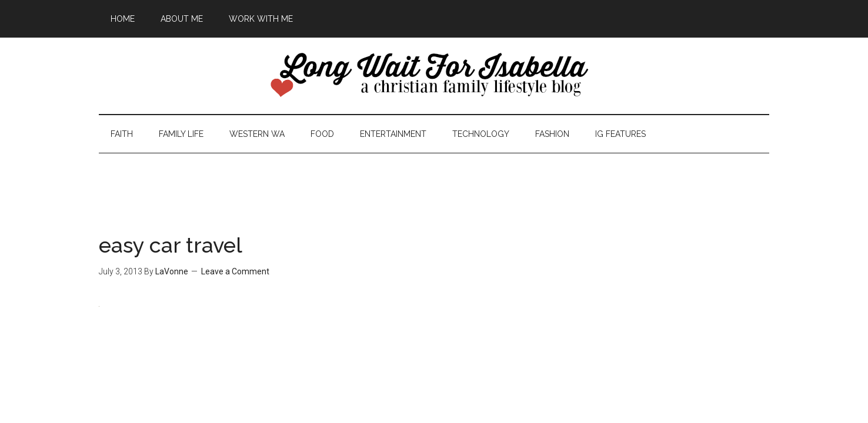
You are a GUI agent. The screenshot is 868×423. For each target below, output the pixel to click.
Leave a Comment (235, 271)
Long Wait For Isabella (434, 76)
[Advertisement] (434, 180)
